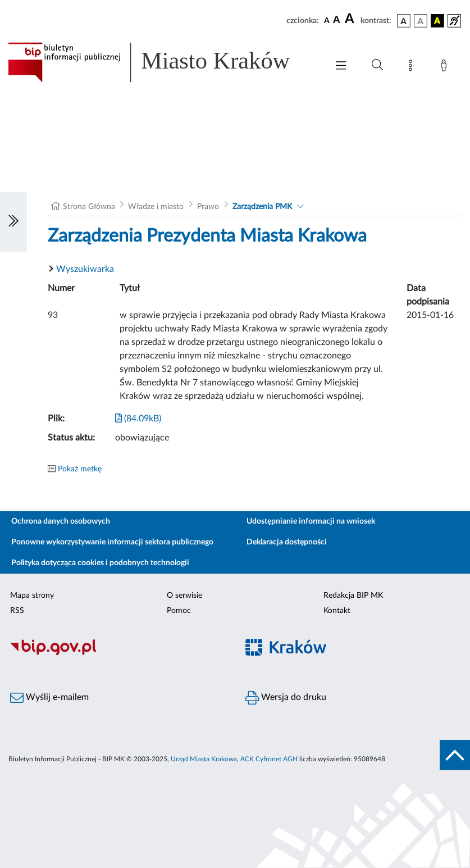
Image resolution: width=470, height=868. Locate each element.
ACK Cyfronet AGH (269, 759)
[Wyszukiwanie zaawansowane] (377, 65)
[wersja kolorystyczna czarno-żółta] (437, 21)
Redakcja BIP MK (353, 596)
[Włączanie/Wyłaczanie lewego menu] (13, 222)
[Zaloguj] (446, 67)
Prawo (208, 207)
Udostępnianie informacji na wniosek (311, 521)
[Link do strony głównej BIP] (162, 62)
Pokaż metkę (80, 469)
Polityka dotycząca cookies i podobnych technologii (100, 563)
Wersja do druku (286, 698)
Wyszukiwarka (85, 269)
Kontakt (337, 611)
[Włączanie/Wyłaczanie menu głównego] (341, 67)
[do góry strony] (455, 755)
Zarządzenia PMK (262, 207)
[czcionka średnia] (337, 21)
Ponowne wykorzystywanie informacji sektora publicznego (112, 542)
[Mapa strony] (413, 67)
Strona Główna (89, 207)
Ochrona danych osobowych (61, 521)
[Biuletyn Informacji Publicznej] (118, 653)
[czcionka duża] (351, 19)
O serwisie (184, 596)
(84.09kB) (138, 419)
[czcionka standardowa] (327, 20)
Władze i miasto (156, 207)
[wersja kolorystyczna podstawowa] (404, 21)
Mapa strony (32, 596)
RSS (17, 611)
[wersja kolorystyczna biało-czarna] (421, 21)
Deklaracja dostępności (287, 542)
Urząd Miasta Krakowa (204, 759)
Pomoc (179, 611)
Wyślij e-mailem (49, 698)
